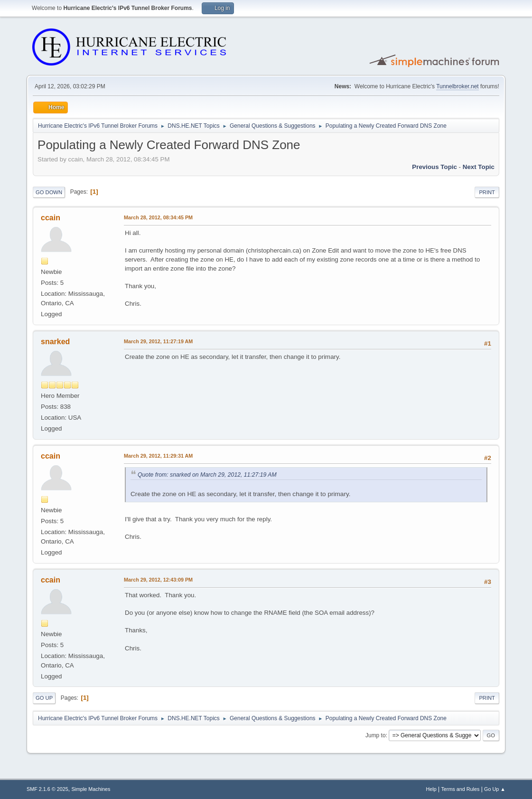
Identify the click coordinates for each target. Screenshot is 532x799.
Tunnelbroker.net (457, 86)
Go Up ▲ (495, 789)
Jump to (376, 735)
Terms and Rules (460, 789)
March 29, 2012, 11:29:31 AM (158, 456)
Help (431, 789)
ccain (51, 218)
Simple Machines (91, 789)
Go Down (49, 192)
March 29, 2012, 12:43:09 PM (158, 580)
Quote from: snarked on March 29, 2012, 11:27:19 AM (207, 475)
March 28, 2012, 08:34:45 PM (158, 217)
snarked (55, 342)
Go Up (44, 698)
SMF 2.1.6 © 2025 (47, 789)
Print (487, 192)
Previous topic (434, 167)
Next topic (479, 167)
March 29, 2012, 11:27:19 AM (158, 341)
